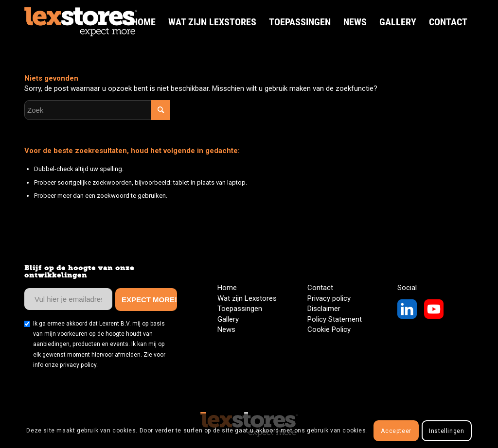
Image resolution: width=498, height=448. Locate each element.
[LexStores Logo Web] (81, 22)
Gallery (228, 319)
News (226, 329)
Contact (320, 288)
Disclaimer (324, 309)
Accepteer (396, 431)
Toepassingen (240, 309)
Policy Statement (335, 319)
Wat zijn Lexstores (247, 298)
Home (227, 288)
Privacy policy (329, 298)
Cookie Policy (329, 329)
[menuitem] (144, 22)
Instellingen (446, 431)
